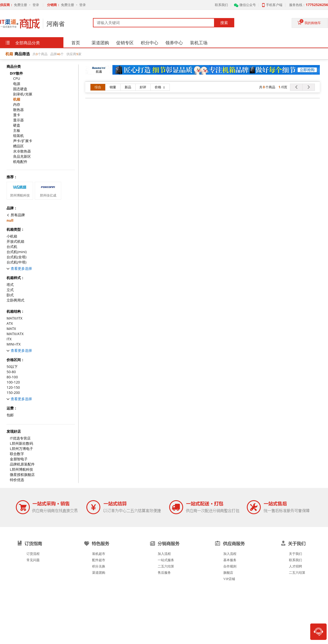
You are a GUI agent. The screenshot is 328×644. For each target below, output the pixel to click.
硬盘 (17, 125)
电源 (17, 84)
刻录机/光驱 (23, 94)
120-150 (13, 387)
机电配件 (20, 162)
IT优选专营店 (20, 438)
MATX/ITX (14, 318)
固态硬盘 (20, 89)
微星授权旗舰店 (22, 475)
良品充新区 (22, 156)
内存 (17, 105)
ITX (9, 339)
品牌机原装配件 (22, 464)
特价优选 (17, 480)
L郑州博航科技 (21, 469)
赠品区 (18, 146)
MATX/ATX (15, 334)
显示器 (18, 120)
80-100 (12, 377)
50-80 (11, 372)
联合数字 (17, 454)
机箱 (17, 99)
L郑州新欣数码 (21, 444)
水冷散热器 (22, 151)
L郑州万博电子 (21, 449)
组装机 (18, 136)
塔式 (10, 285)
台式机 (12, 247)
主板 (17, 131)
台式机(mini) (17, 252)
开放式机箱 (15, 242)
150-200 (13, 393)
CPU (17, 79)
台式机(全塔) (17, 257)
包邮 (10, 415)
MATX (11, 329)
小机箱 (12, 236)
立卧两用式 (15, 300)
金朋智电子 (19, 459)
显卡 (17, 115)
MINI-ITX (14, 344)
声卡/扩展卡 (23, 141)
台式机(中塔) (17, 262)
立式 (10, 290)
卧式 (10, 295)
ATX (10, 324)
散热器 (18, 110)
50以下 (12, 367)
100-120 (13, 382)
